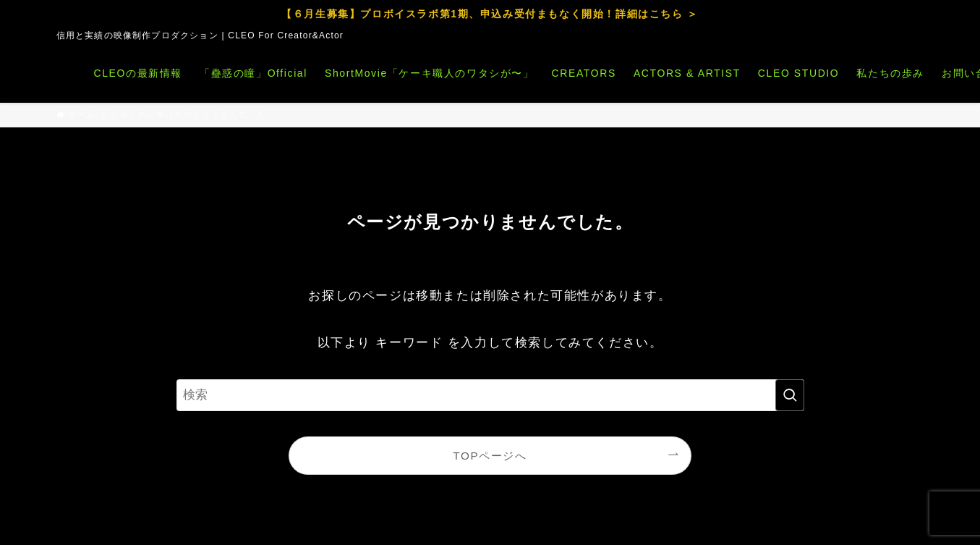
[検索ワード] (490, 395)
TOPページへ (490, 456)
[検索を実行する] (790, 395)
